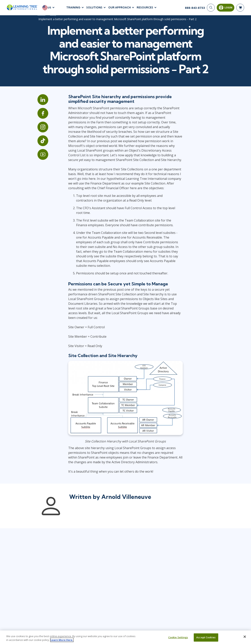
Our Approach (120, 8)
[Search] (211, 8)
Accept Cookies (206, 637)
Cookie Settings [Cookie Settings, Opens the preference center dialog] (178, 637)
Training (73, 8)
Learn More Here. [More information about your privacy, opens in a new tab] (62, 640)
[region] (125, 637)
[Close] (245, 637)
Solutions (94, 8)
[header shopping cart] (240, 8)
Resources (145, 8)
